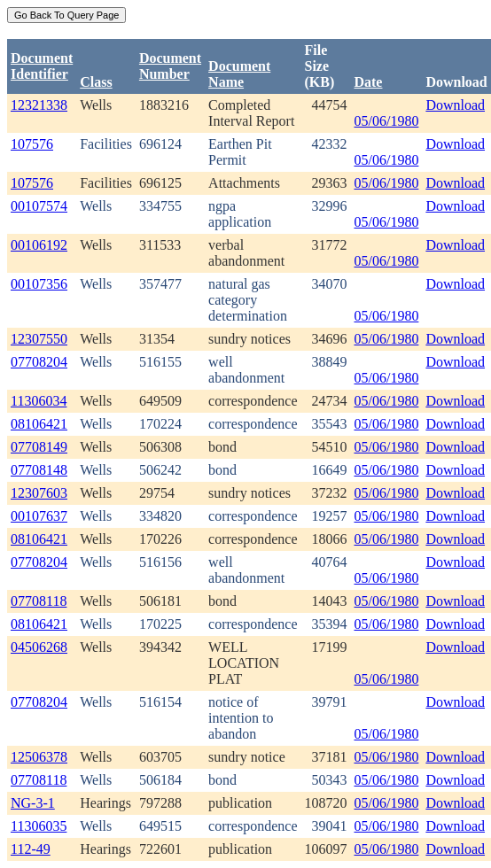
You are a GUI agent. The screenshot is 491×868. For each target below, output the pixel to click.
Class (96, 82)
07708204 (39, 362)
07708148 (39, 470)
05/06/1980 (386, 121)
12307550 (39, 339)
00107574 (39, 206)
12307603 (39, 493)
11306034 (39, 401)
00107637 (39, 516)
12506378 (39, 757)
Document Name (239, 74)
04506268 (39, 647)
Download (455, 105)
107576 (32, 144)
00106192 (39, 245)
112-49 (31, 849)
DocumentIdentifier (42, 66)
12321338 (39, 105)
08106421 (39, 424)
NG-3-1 (33, 803)
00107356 (39, 284)
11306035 (39, 826)
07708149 (39, 447)
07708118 (39, 601)
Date (368, 82)
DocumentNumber (170, 66)
